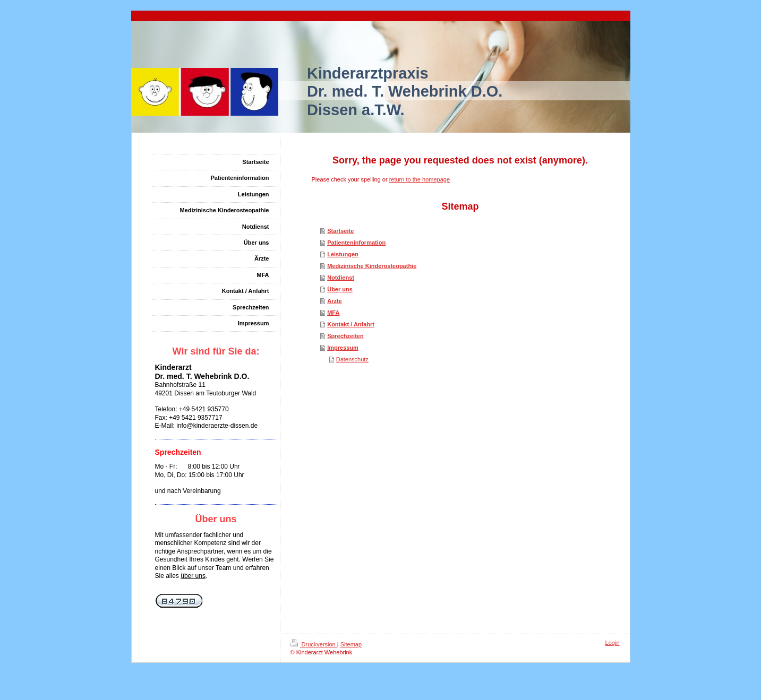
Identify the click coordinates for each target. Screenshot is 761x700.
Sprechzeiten (345, 336)
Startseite (340, 231)
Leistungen (343, 254)
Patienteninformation (356, 243)
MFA (333, 313)
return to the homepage (420, 179)
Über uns (340, 289)
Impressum (343, 348)
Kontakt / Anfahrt (351, 324)
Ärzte (335, 301)
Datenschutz (352, 359)
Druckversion (314, 644)
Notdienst (341, 278)
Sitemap (351, 644)
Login (613, 643)
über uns (193, 576)
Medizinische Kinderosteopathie (372, 266)
